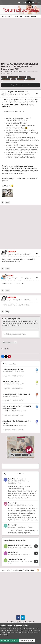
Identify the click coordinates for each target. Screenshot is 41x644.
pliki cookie (26, 628)
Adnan (14, 527)
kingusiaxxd (12, 561)
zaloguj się (27, 323)
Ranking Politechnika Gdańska (13, 369)
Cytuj (7, 202)
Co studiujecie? (13, 552)
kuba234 (11, 547)
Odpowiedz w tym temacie (20, 85)
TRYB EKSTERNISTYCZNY (17, 559)
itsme (8, 396)
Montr (14, 505)
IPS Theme (10, 622)
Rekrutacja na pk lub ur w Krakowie (20, 545)
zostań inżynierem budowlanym (26, 259)
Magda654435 (11, 425)
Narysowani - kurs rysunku (13, 71)
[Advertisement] (20, 40)
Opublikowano (19, 94)
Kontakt (24, 622)
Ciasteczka (31, 622)
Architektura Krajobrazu (10, 104)
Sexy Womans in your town (17, 479)
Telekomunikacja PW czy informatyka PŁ (16, 394)
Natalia (11, 554)
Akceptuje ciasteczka (9, 641)
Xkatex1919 (10, 411)
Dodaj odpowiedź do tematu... (15, 334)
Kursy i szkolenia (6, 74)
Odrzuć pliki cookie (27, 641)
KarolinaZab (10, 371)
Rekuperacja (12, 503)
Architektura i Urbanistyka (29, 102)
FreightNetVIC (17, 481)
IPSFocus (17, 622)
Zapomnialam (11, 384)
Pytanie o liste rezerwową (11, 382)
